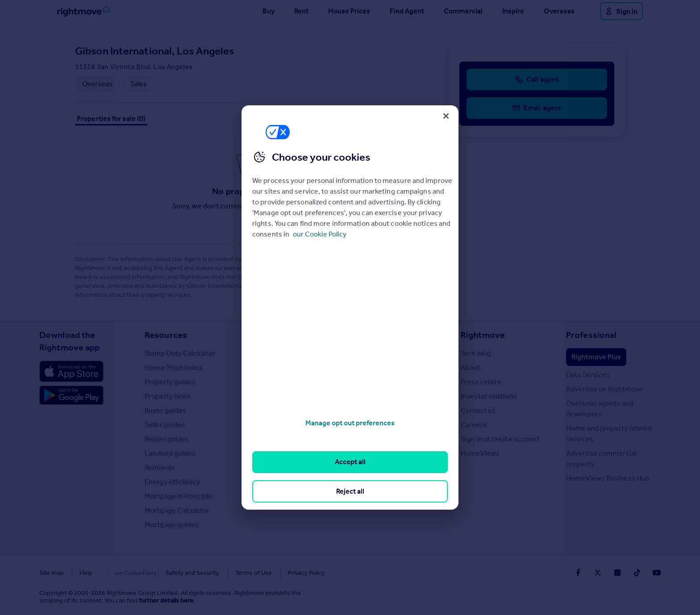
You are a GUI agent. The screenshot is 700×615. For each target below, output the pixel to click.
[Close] (446, 116)
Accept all (350, 462)
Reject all (350, 491)
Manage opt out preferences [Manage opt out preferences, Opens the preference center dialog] (350, 423)
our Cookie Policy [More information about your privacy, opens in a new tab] (320, 234)
